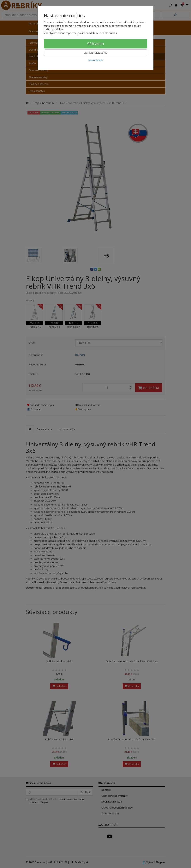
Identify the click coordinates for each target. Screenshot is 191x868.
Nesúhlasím (96, 60)
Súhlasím (95, 44)
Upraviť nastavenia (96, 53)
